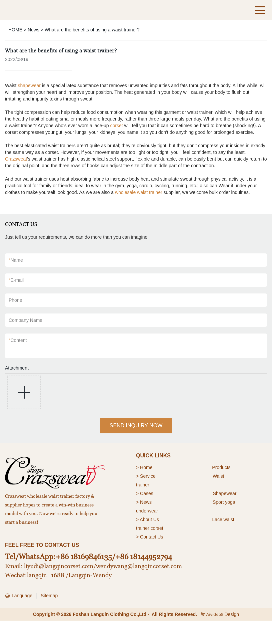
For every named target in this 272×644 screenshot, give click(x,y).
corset (117, 126)
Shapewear (225, 493)
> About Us (147, 519)
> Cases (145, 493)
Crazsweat (16, 159)
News (33, 30)
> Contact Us (149, 537)
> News (144, 502)
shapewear (29, 85)
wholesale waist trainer (139, 192)
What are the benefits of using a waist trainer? (92, 30)
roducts (223, 467)
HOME (15, 30)
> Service (146, 476)
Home (147, 467)
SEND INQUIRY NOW (136, 425)
